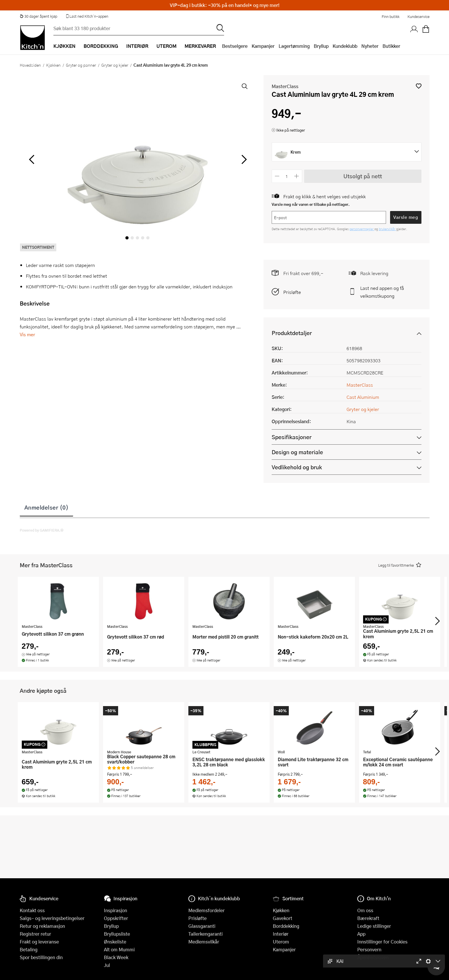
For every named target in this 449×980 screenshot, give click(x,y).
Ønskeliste (115, 942)
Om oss (365, 910)
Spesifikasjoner (292, 437)
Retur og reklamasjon (42, 926)
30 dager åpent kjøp (39, 16)
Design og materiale (297, 452)
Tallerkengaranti (205, 934)
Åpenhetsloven (373, 957)
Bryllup (321, 46)
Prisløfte (292, 292)
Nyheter (370, 46)
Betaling (29, 949)
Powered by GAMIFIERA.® (42, 530)
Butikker (391, 46)
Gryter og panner (81, 65)
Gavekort (283, 918)
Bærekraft (368, 918)
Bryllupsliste (117, 934)
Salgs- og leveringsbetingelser (52, 918)
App (361, 934)
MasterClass (285, 86)
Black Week (116, 957)
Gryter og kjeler (115, 65)
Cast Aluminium (363, 397)
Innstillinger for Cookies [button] (382, 942)
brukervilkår (387, 229)
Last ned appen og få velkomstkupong (382, 292)
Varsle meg (406, 217)
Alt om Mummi (119, 949)
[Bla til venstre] (32, 159)
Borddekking (286, 926)
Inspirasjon (116, 910)
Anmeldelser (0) (47, 507)
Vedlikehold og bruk (297, 467)
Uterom (281, 942)
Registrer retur (35, 934)
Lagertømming (294, 46)
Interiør (281, 934)
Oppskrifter (116, 918)
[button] (419, 86)
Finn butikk (391, 17)
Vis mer (27, 334)
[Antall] (287, 176)
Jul (107, 965)
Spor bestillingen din (41, 957)
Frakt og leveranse (39, 942)
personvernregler (362, 229)
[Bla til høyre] (243, 159)
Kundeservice (419, 17)
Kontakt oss (32, 910)
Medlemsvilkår (204, 942)
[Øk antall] (296, 176)
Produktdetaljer (292, 333)
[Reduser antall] (277, 176)
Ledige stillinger (374, 926)
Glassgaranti (202, 926)
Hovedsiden (30, 65)
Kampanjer (263, 46)
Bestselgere (235, 46)
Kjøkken (53, 65)
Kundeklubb (345, 46)
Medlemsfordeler (207, 910)
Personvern (369, 949)
